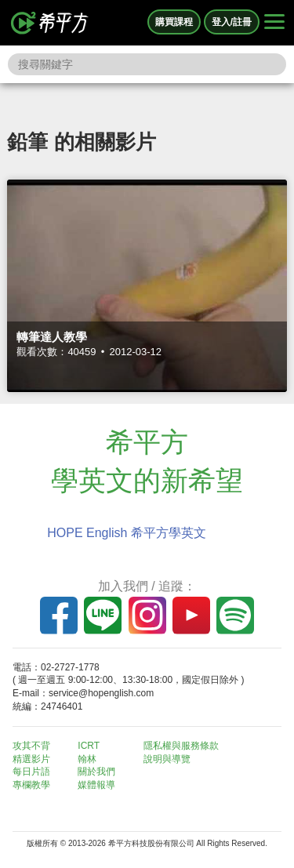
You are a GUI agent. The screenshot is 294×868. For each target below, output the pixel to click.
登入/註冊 (232, 22)
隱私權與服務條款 (181, 746)
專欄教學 (31, 785)
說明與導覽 (167, 759)
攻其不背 (31, 746)
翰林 (87, 759)
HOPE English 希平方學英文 (127, 533)
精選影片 (31, 759)
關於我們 (96, 772)
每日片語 (31, 772)
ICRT (89, 746)
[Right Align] (274, 23)
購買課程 (174, 22)
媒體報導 (96, 785)
